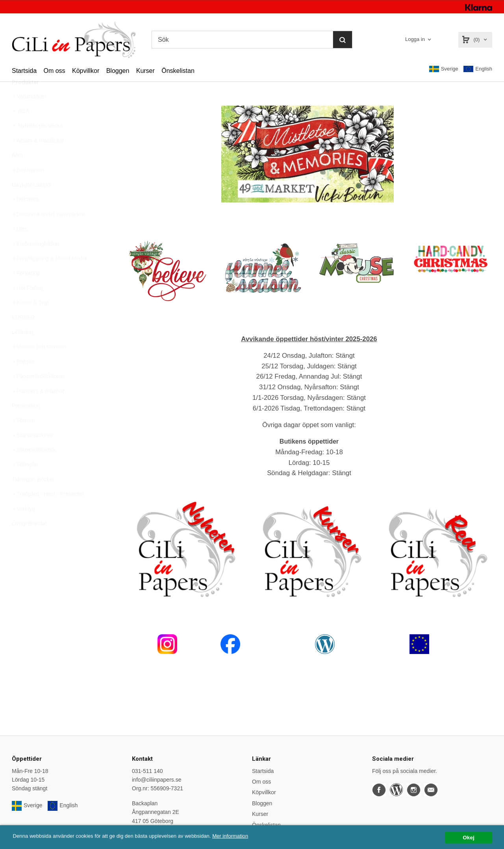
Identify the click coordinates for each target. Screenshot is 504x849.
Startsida (24, 71)
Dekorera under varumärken (49, 233)
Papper (23, 380)
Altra (18, 174)
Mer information (238, 845)
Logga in (415, 39)
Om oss (54, 71)
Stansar (24, 439)
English (478, 69)
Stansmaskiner (32, 454)
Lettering (22, 351)
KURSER (23, 336)
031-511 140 (147, 771)
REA (21, 130)
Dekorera (26, 218)
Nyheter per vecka (37, 144)
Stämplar (25, 483)
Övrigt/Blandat (29, 542)
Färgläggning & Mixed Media (49, 277)
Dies (20, 247)
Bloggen (118, 71)
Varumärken (29, 115)
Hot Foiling (27, 307)
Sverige (444, 69)
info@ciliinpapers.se (157, 780)
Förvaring (26, 292)
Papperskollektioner (38, 395)
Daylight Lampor (32, 203)
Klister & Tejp (30, 321)
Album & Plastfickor (38, 159)
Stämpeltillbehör (34, 468)
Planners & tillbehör (38, 410)
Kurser (145, 71)
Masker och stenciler (39, 365)
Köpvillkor (86, 71)
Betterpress (28, 189)
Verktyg (23, 528)
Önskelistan (178, 71)
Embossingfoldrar (36, 262)
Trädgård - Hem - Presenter (48, 513)
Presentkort (26, 424)
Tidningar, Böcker (33, 498)
